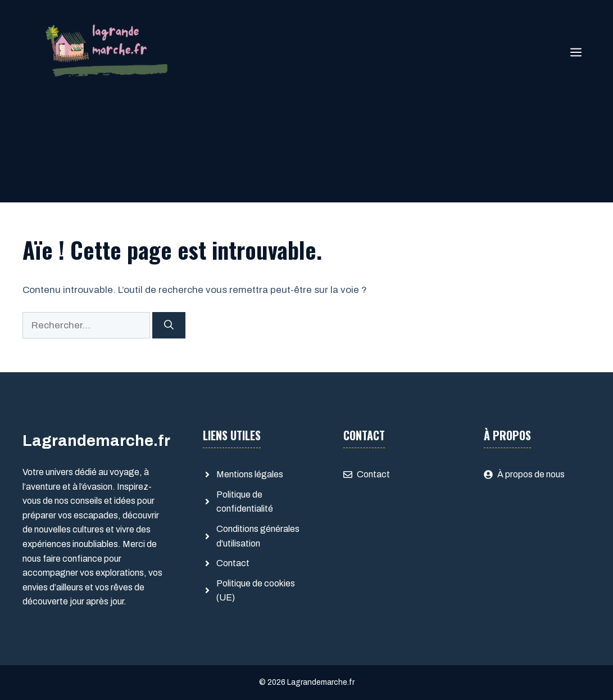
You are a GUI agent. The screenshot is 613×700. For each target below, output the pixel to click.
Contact (233, 563)
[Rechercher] (169, 326)
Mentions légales (250, 474)
